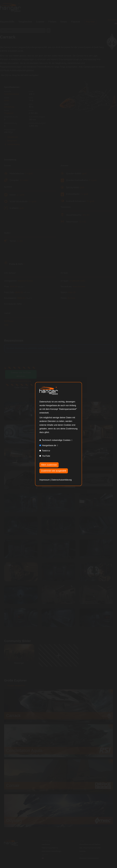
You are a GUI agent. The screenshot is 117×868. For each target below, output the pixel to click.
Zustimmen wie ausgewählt (54, 471)
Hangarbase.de (49, 445)
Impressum (45, 480)
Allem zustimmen (49, 465)
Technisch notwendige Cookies (56, 440)
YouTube (46, 456)
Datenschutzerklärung (62, 480)
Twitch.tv (46, 451)
